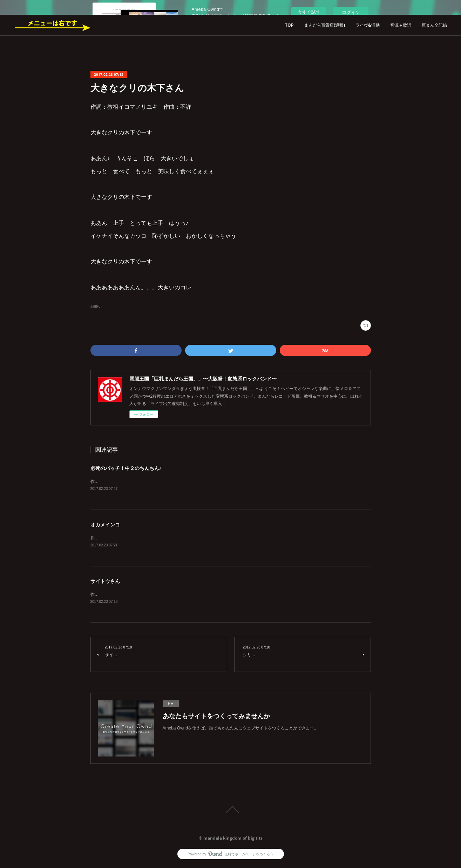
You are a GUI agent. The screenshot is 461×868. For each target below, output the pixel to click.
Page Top (230, 811)
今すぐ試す (309, 12)
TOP (289, 25)
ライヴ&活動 (368, 25)
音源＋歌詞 (401, 25)
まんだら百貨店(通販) (325, 25)
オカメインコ (105, 525)
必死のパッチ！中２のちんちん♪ (126, 468)
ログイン (351, 12)
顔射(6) (96, 306)
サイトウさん (105, 582)
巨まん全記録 (434, 25)
